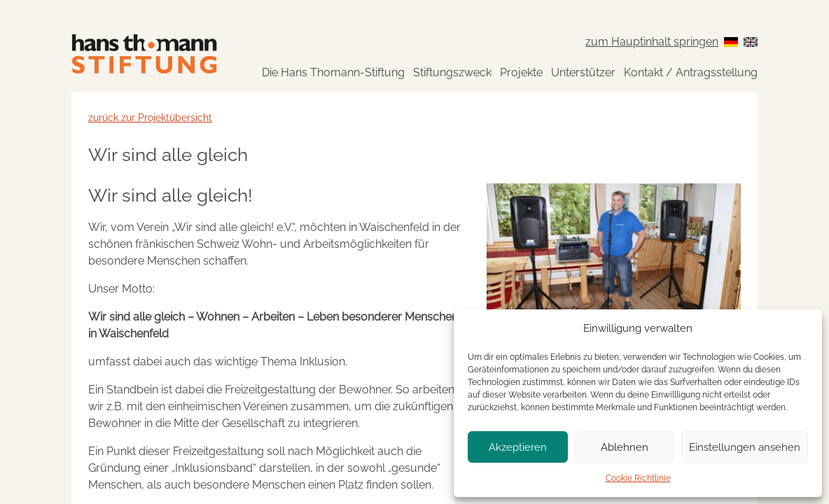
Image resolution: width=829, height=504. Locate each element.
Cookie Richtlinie (638, 478)
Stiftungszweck (452, 72)
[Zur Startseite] (144, 54)
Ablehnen (625, 447)
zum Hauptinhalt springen (652, 42)
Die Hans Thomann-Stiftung (333, 72)
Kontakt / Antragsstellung (691, 72)
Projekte (521, 72)
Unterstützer (583, 72)
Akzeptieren (518, 447)
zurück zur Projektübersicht (150, 118)
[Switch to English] (751, 42)
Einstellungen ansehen (745, 447)
